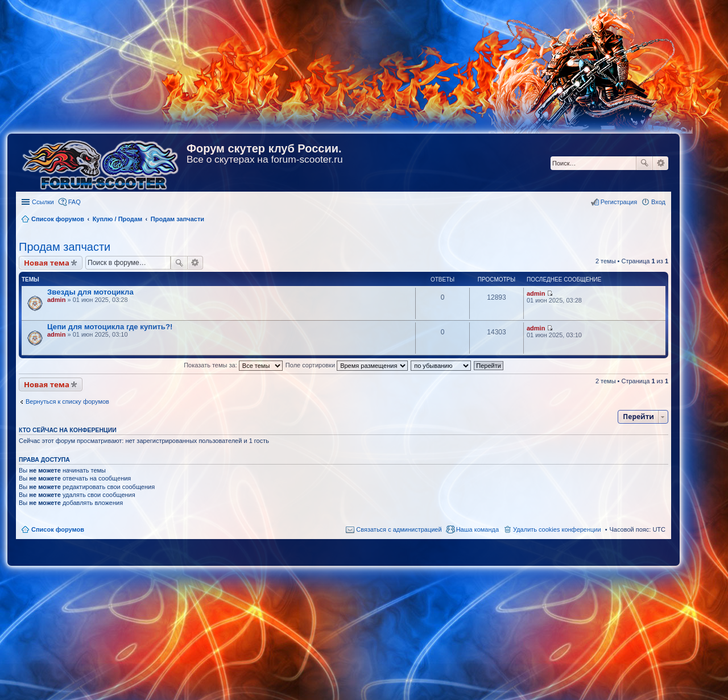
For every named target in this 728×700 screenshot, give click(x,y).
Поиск (644, 163)
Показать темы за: (233, 365)
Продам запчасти (65, 247)
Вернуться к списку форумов (67, 401)
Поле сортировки (347, 365)
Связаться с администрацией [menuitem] (399, 529)
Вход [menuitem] (658, 202)
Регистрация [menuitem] (619, 202)
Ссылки (43, 202)
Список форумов (58, 529)
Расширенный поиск (661, 163)
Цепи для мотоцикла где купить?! (110, 327)
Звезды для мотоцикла (90, 292)
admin (56, 300)
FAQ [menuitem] (75, 202)
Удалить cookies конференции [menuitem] (557, 529)
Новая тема (47, 263)
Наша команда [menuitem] (477, 529)
